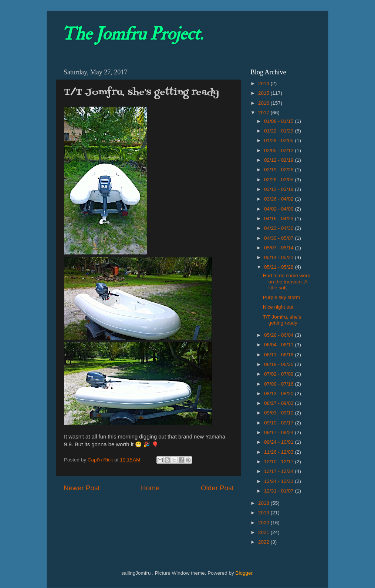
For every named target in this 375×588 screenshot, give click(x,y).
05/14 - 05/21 (279, 257)
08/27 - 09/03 (279, 403)
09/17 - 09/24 (279, 432)
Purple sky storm (282, 297)
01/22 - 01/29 (279, 131)
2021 (264, 532)
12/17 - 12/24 (279, 471)
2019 (264, 513)
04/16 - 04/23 (279, 219)
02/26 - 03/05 (279, 180)
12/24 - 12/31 (279, 481)
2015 (264, 93)
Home (150, 488)
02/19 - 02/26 (279, 170)
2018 (264, 503)
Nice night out (278, 307)
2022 (264, 542)
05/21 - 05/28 (279, 267)
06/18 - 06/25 (279, 364)
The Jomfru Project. (132, 34)
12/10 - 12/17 (279, 462)
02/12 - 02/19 (279, 160)
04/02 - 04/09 (279, 209)
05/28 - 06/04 (279, 335)
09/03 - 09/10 (279, 413)
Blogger (244, 573)
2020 (264, 523)
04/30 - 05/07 (279, 238)
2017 (264, 113)
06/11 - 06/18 (279, 355)
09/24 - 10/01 (279, 442)
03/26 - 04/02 (279, 199)
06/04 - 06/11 (279, 345)
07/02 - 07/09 (279, 374)
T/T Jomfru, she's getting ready (282, 320)
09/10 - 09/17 (279, 423)
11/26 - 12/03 (279, 452)
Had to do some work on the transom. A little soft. (287, 281)
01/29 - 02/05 (279, 140)
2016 (264, 103)
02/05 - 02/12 (279, 150)
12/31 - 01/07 (279, 491)
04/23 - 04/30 (279, 228)
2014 (264, 83)
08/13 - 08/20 (279, 394)
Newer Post (82, 488)
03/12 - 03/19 (279, 189)
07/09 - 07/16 (279, 384)
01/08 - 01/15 (279, 121)
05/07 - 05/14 (279, 248)
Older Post (217, 488)
